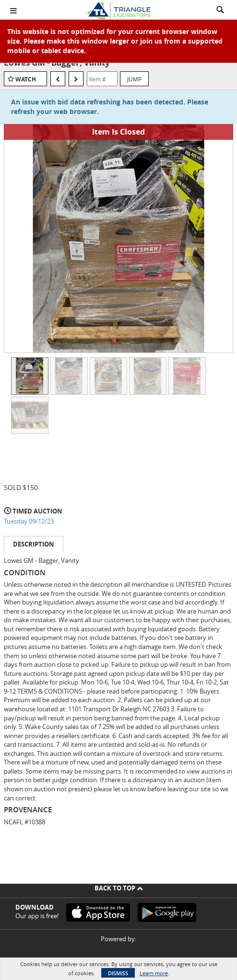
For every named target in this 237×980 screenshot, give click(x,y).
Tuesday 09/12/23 (29, 521)
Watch (26, 79)
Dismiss (118, 973)
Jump (134, 79)
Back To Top (119, 888)
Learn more (154, 973)
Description (34, 544)
